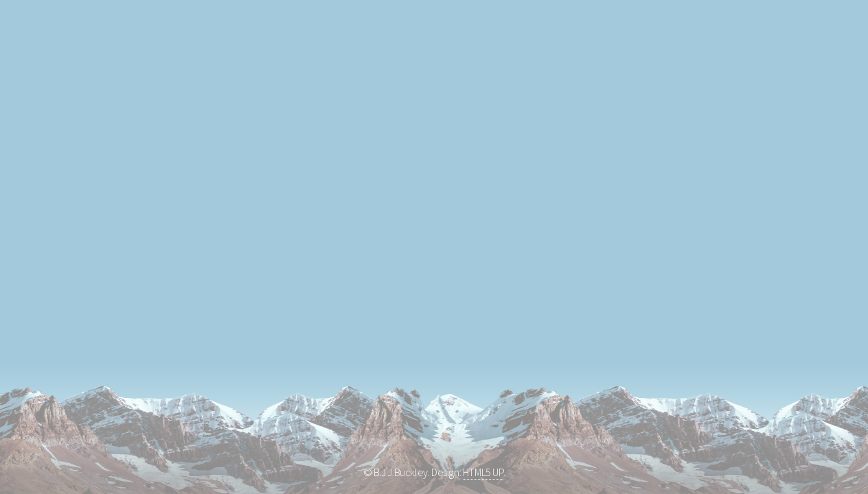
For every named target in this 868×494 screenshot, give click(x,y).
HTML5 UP (483, 472)
